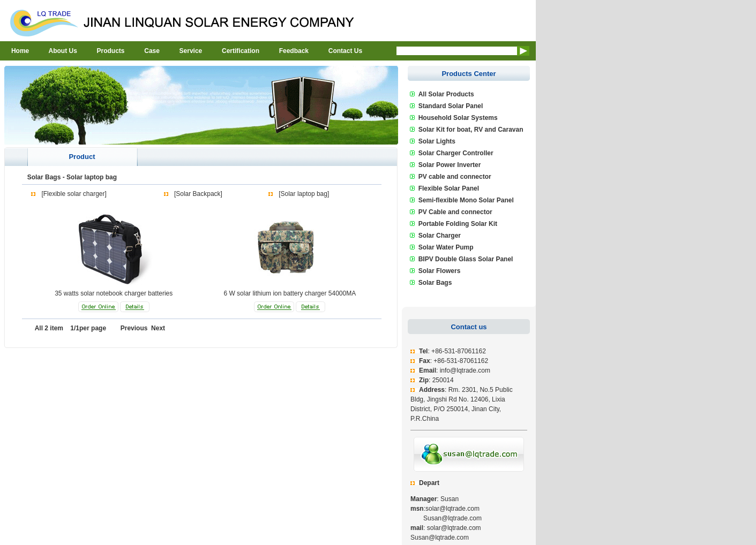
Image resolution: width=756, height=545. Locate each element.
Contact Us (345, 51)
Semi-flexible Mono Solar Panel (466, 200)
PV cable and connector (455, 177)
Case (152, 51)
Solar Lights (437, 141)
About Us (63, 51)
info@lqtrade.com (465, 370)
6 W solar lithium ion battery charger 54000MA (290, 293)
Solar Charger (440, 236)
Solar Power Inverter (450, 165)
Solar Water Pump (446, 247)
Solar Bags (44, 177)
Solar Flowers (440, 271)
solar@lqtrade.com (452, 509)
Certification (241, 51)
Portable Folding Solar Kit (458, 224)
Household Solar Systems (458, 118)
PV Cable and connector (455, 212)
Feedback (294, 51)
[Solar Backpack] (197, 194)
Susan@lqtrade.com (446, 518)
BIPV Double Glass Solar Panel (466, 259)
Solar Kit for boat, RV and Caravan (471, 130)
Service (191, 51)
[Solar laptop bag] (303, 194)
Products (111, 51)
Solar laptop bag (92, 177)
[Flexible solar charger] (73, 194)
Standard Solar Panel (451, 106)
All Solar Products (446, 94)
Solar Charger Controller (456, 153)
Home (20, 51)
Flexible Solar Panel (449, 188)
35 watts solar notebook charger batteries (114, 293)
